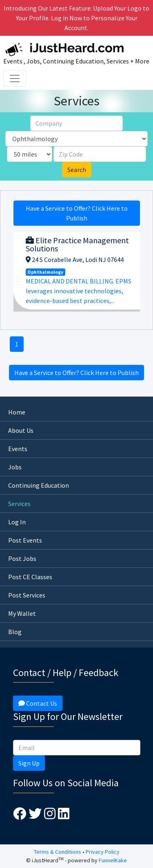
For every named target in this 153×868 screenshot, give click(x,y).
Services (19, 504)
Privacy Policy (103, 852)
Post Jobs (22, 558)
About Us (21, 430)
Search (77, 170)
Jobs (15, 467)
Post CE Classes (30, 577)
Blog (15, 632)
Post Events (25, 540)
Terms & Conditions (58, 852)
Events (18, 449)
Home (17, 412)
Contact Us (38, 703)
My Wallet (22, 613)
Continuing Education (39, 485)
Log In (17, 522)
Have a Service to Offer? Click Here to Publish (77, 213)
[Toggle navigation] (15, 79)
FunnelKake (113, 860)
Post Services (27, 595)
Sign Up (29, 763)
